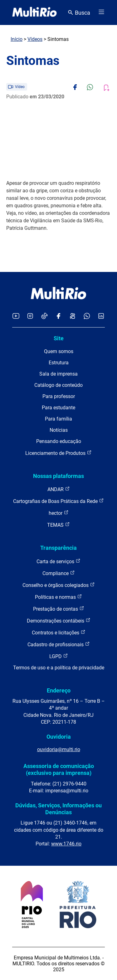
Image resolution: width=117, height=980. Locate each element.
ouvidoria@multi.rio (59, 749)
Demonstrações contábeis (59, 621)
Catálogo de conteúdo (58, 385)
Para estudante (58, 408)
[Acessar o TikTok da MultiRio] (44, 316)
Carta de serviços (58, 561)
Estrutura (59, 363)
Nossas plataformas (58, 476)
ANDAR (59, 489)
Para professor (59, 396)
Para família (58, 419)
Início (17, 39)
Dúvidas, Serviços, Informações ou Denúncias (58, 809)
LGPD (59, 656)
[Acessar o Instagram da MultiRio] (30, 316)
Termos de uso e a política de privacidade (59, 668)
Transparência (58, 548)
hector (59, 513)
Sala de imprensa (58, 374)
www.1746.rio (66, 844)
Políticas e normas (58, 597)
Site (59, 338)
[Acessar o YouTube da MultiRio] (16, 316)
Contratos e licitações (59, 632)
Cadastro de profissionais (59, 644)
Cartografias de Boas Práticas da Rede (58, 501)
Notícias (59, 430)
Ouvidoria (59, 737)
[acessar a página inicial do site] (34, 12)
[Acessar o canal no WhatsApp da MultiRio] (87, 316)
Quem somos (59, 351)
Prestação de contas (59, 609)
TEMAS (58, 525)
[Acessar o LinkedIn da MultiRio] (101, 316)
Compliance (59, 573)
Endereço (59, 690)
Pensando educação (59, 441)
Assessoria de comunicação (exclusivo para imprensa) (59, 769)
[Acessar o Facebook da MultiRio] (58, 316)
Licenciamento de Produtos (58, 453)
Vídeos (35, 39)
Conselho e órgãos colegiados (59, 585)
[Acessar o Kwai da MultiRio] (73, 316)
